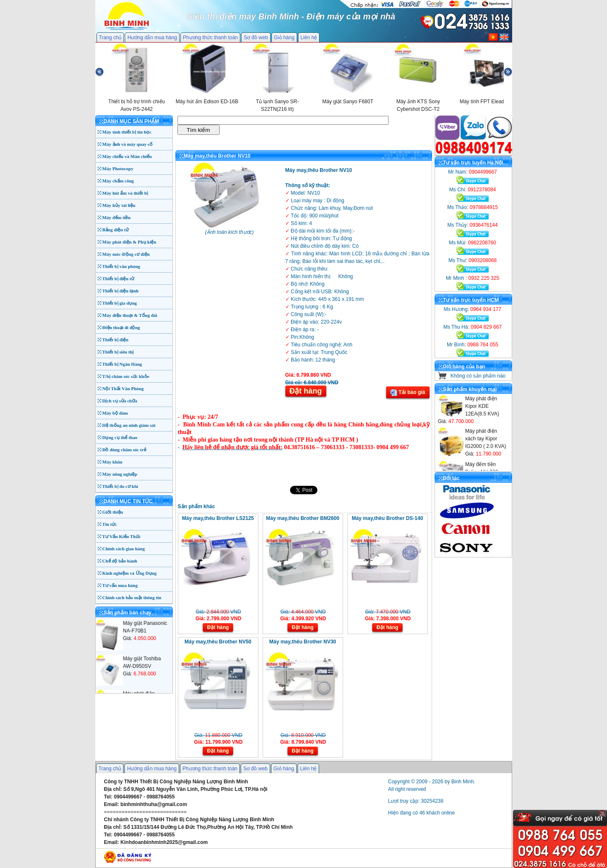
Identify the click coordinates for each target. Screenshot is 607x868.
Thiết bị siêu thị (118, 352)
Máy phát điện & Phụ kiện (129, 242)
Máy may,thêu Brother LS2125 (218, 518)
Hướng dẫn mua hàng (152, 38)
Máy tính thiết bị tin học (127, 132)
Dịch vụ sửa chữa (120, 401)
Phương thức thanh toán (210, 38)
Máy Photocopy (118, 169)
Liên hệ (309, 38)
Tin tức (110, 524)
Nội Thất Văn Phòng (123, 388)
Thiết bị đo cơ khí (120, 486)
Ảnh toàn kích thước (229, 232)
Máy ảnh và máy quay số (128, 144)
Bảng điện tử (115, 230)
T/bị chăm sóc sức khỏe (126, 376)
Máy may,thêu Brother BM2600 (303, 518)
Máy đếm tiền (117, 217)
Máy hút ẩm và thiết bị (125, 193)
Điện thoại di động (121, 327)
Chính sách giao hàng (124, 549)
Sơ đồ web (256, 38)
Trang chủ (110, 38)
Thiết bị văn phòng (121, 266)
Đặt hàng (306, 391)
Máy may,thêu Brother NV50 (218, 642)
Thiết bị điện (115, 340)
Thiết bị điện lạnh (121, 291)
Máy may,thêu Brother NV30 (303, 642)
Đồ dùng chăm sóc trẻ (125, 450)
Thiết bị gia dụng (120, 303)
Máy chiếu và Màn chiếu (127, 156)
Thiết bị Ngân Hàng (122, 364)
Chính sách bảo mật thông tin (132, 597)
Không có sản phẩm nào (478, 376)
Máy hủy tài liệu (119, 205)
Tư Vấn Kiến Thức (122, 536)
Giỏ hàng (284, 38)
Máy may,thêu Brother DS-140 (387, 518)
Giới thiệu (113, 512)
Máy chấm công (118, 181)
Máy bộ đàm (115, 413)
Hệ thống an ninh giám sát (129, 425)
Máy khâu (113, 462)
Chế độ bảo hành (120, 561)
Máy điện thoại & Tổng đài (130, 315)
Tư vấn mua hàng (120, 585)
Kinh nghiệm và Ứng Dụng (130, 573)
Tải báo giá (408, 393)
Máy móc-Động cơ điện (126, 254)
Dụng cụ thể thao (120, 437)
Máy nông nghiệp (120, 474)
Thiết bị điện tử (118, 279)
